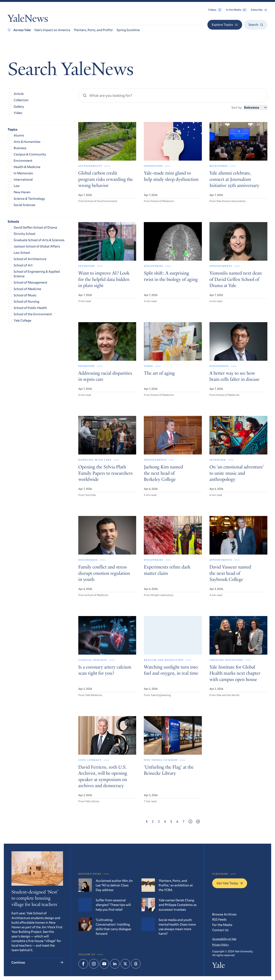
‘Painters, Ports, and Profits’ (93, 30)
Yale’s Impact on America (52, 30)
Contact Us (220, 930)
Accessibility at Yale (224, 939)
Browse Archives (224, 914)
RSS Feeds (219, 919)
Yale (218, 966)
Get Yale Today (230, 883)
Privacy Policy (220, 945)
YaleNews (28, 19)
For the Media (222, 925)
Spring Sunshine (128, 30)
